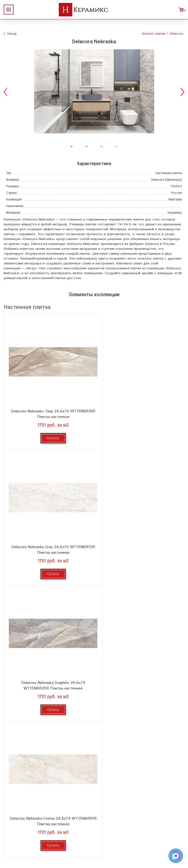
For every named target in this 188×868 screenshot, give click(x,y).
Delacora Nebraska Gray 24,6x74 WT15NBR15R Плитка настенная (139, 406)
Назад (12, 34)
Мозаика (139, 724)
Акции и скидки (49, 708)
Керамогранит (139, 716)
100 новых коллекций (139, 700)
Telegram (94, 842)
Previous (6, 91)
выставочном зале (162, 637)
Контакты (50, 739)
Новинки (49, 700)
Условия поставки (50, 732)
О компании (49, 693)
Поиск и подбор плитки (139, 693)
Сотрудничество (49, 716)
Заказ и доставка (49, 724)
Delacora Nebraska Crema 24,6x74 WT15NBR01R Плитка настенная (139, 533)
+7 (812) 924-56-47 (94, 831)
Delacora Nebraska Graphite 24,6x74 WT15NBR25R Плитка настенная (49, 533)
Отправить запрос (139, 732)
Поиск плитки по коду (139, 739)
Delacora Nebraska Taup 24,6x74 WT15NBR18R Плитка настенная (49, 406)
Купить (49, 430)
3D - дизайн (139, 708)
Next (182, 91)
